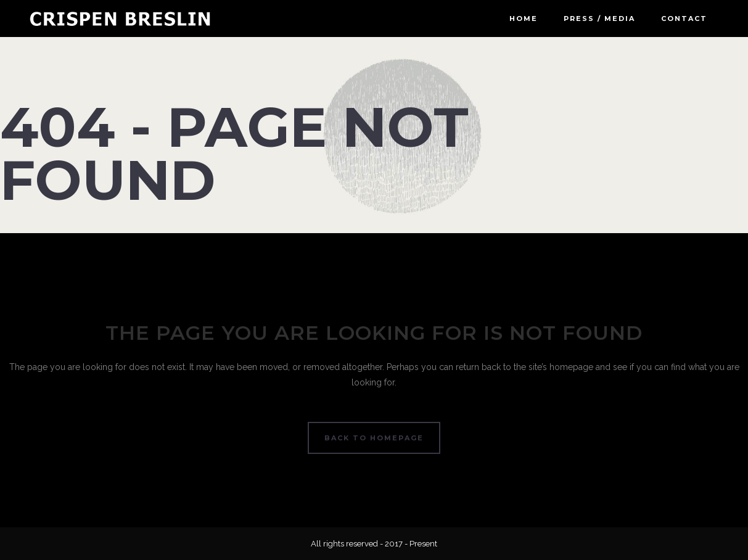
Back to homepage (374, 438)
